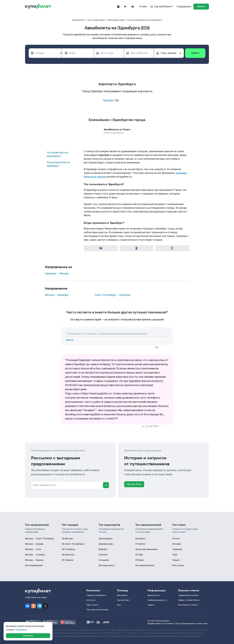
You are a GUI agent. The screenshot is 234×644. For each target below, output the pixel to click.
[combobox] (45, 53)
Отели (143, 6)
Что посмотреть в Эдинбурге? (57, 154)
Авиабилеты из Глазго (117, 129)
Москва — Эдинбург (57, 295)
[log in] (201, 7)
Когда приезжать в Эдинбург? (58, 164)
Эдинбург (109, 100)
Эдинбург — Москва (57, 274)
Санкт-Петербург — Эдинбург (113, 295)
